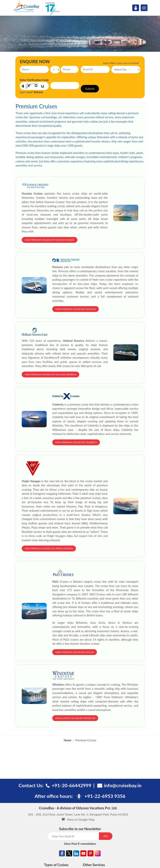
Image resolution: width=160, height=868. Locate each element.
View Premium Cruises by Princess (76, 309)
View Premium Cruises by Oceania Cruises (50, 240)
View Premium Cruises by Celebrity (76, 442)
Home (67, 740)
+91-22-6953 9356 (105, 796)
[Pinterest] (90, 854)
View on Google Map (81, 819)
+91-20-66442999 (72, 785)
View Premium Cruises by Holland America (50, 374)
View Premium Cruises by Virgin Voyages (49, 548)
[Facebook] (62, 854)
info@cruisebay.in (123, 785)
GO (106, 836)
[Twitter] (69, 854)
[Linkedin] (76, 854)
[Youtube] (83, 854)
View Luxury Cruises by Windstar (75, 718)
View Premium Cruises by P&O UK (75, 652)
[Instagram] (98, 854)
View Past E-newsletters (80, 844)
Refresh (38, 92)
